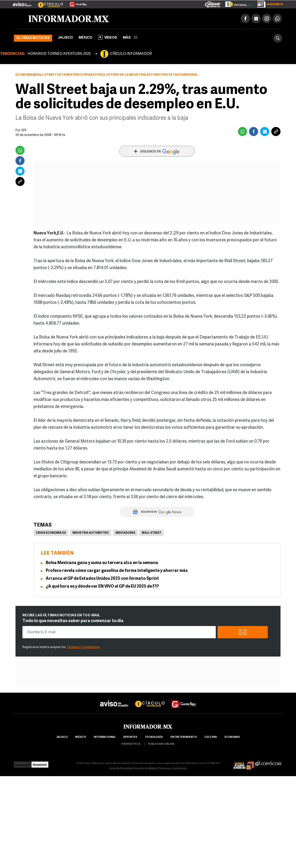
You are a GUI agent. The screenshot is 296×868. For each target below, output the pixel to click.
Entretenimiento (184, 737)
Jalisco (65, 38)
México (85, 38)
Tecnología (154, 737)
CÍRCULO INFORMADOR (131, 54)
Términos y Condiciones (83, 647)
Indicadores (125, 533)
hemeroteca (131, 744)
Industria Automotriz (91, 533)
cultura (211, 737)
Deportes (130, 737)
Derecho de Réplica (146, 769)
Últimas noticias (33, 38)
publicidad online (161, 744)
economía (232, 737)
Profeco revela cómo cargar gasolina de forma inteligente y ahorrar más (117, 571)
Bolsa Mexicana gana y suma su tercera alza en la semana (102, 563)
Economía (24, 75)
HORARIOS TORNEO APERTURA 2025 (59, 54)
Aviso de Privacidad (121, 769)
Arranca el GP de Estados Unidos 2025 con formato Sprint (102, 579)
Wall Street (152, 533)
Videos (108, 37)
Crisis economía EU (51, 533)
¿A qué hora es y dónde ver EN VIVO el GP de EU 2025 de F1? (102, 587)
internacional (105, 737)
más (130, 38)
